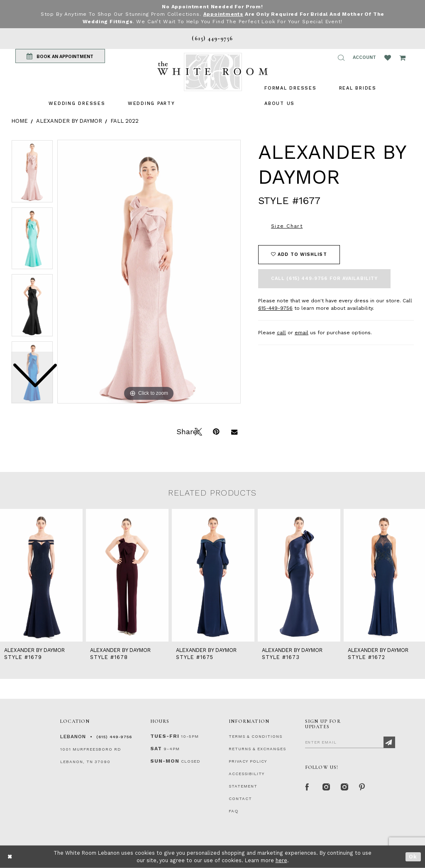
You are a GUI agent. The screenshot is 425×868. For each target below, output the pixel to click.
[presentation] (41, 575)
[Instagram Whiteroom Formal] (326, 787)
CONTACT (240, 799)
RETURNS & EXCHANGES (257, 749)
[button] (341, 58)
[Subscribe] (389, 742)
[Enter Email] (350, 742)
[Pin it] (216, 431)
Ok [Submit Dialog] (413, 857)
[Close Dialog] (10, 857)
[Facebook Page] (308, 787)
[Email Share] (234, 431)
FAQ (234, 811)
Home (20, 121)
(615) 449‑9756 (114, 737)
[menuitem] (77, 103)
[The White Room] (212, 72)
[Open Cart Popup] (402, 58)
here (281, 860)
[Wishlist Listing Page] (388, 58)
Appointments (223, 14)
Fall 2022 (125, 121)
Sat (156, 749)
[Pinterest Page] (362, 787)
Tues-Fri (165, 736)
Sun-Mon (165, 761)
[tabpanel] (149, 272)
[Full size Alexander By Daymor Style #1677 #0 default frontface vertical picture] (149, 272)
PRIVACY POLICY (248, 761)
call (281, 333)
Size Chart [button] (287, 226)
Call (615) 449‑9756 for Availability (324, 278)
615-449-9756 (275, 308)
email (302, 333)
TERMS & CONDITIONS (255, 736)
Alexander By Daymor (69, 121)
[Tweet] (198, 431)
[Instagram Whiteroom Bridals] (344, 787)
